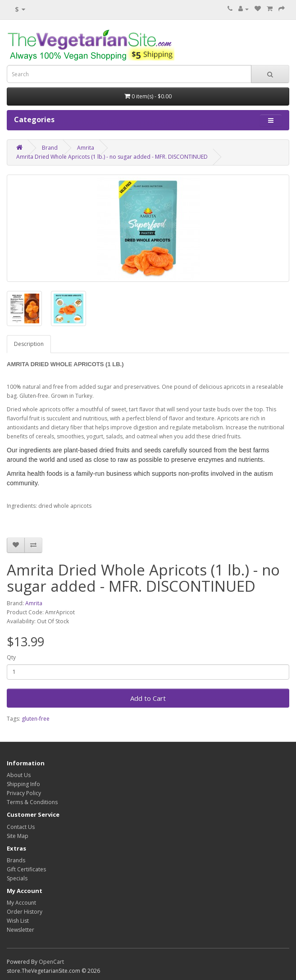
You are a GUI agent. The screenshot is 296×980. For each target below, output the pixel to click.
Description (29, 344)
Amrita (86, 148)
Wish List (18, 921)
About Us (19, 775)
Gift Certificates (26, 869)
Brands (16, 860)
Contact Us (21, 827)
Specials (17, 878)
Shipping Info (23, 784)
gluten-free (36, 719)
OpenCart (51, 962)
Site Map (18, 836)
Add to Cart (148, 698)
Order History (25, 912)
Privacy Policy (24, 793)
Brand (50, 148)
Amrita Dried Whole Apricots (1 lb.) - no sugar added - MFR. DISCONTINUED (112, 157)
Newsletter (20, 930)
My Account (21, 903)
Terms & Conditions (32, 802)
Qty (11, 657)
